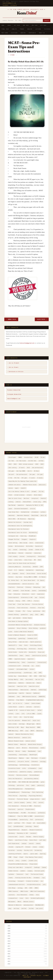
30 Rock (36, 471)
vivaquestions (13, 898)
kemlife (21, 693)
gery (32, 615)
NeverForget (33, 755)
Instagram (14, 5)
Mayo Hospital (31, 727)
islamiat (11, 669)
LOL (21, 717)
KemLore (30, 29)
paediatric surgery (26, 772)
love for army (28, 717)
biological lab (13, 536)
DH (9, 574)
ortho (24, 768)
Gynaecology (12, 638)
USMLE (9, 25)
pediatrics (41, 785)
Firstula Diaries (38, 604)
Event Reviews (25, 591)
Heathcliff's (13, 645)
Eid (37, 584)
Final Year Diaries (24, 604)
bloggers (24, 539)
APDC (45, 502)
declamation (30, 570)
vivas (21, 898)
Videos (32, 895)
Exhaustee (17, 594)
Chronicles (41, 556)
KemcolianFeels (13, 690)
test (27, 874)
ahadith (23, 488)
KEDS (35, 676)
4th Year (43, 25)
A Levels (32, 478)
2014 (15, 464)
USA (26, 888)
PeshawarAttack (30, 789)
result (22, 837)
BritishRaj (30, 546)
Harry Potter (13, 642)
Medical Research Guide (16, 741)
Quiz (10, 826)
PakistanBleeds (34, 775)
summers (23, 871)
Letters (11, 714)
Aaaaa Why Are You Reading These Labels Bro (23, 481)
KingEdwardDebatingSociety (35, 700)
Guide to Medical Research (17, 635)
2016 (42, 464)
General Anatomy (14, 615)
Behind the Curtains (15, 522)
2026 (9, 926)
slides (41, 847)
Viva (37, 895)
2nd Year (26, 25)
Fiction (36, 601)
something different (15, 854)
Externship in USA (27, 597)
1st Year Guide (21, 461)
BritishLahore (19, 546)
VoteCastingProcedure (37, 898)
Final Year (5, 29)
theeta (11, 878)
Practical (37, 806)
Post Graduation (14, 806)
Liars (17, 714)
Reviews (29, 837)
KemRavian (36, 693)
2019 (9, 941)
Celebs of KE (39, 550)
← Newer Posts (11, 319)
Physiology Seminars (35, 796)
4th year (40, 474)
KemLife (14, 29)
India (23, 662)
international (42, 662)
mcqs (27, 731)
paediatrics (38, 772)
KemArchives (12, 683)
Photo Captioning (38, 792)
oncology (43, 761)
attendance (35, 512)
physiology (23, 796)
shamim (38, 843)
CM (35, 560)
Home (3, 25)
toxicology (12, 881)
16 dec (43, 457)
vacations (12, 895)
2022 (9, 933)
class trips (28, 560)
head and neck (23, 642)
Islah (38, 666)
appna (10, 509)
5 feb (10, 478)
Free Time (41, 608)
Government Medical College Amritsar (20, 625)
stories (11, 861)
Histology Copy (22, 649)
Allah (10, 495)
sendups (24, 843)
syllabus (11, 874)
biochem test (28, 522)
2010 (9, 964)
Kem (26, 13)
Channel (21, 553)
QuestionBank (41, 823)
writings (16, 908)
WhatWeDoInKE (40, 905)
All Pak (41, 491)
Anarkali (43, 498)
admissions (42, 485)
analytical (35, 498)
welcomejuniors (28, 905)
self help (42, 840)
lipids (39, 714)
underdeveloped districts (17, 884)
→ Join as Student (13, 363)
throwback (37, 878)
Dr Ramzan (42, 577)
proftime (17, 823)
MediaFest (40, 731)
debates (21, 570)
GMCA (42, 615)
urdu (44, 884)
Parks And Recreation (15, 779)
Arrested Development (21, 509)
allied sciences (19, 495)
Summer (44, 867)
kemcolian (12, 686)
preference (41, 813)
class (10, 560)
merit (18, 748)
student (24, 861)
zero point (39, 908)
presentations (39, 816)
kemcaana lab (30, 683)
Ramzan (36, 826)
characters (37, 553)
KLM (10, 703)
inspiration (31, 662)
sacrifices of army (21, 840)
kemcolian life (22, 686)
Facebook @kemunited (14, 390)
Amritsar (26, 498)
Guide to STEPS (32, 635)
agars (17, 488)
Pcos (28, 785)
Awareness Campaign (23, 515)
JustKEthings (28, 673)
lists (15, 717)
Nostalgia (34, 758)
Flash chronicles (22, 608)
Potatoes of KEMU (26, 806)
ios (33, 666)
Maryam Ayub (31, 724)
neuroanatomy (13, 755)
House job (41, 652)
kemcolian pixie (34, 686)
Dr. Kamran (41, 580)
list (10, 717)
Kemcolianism (24, 690)
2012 (9, 959)
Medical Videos (13, 744)
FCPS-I (29, 601)
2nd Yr (30, 471)
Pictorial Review (22, 799)
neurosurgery (23, 755)
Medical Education (14, 738)
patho (43, 782)
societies (12, 850)
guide (10, 632)
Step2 (21, 857)
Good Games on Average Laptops (18, 621)
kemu (18, 697)
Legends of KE (13, 710)
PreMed (22, 29)
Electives (14, 33)
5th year (24, 478)
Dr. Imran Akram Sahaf (28, 580)
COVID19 (35, 567)
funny (29, 611)
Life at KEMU (31, 714)
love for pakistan (14, 720)
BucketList (39, 546)
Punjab (29, 823)
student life (33, 861)
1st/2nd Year (32, 461)
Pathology (12, 785)
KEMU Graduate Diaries (29, 697)
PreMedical (12, 816)
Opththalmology (24, 765)
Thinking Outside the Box (23, 878)
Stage (15, 857)
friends (18, 611)
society (19, 850)
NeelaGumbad (32, 751)
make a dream (13, 724)
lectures (29, 707)
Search (47, 20)
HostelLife (32, 652)
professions (39, 820)
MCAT (22, 731)
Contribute (32, 33)
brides (11, 546)
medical (11, 734)
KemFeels (34, 690)
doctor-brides (42, 574)
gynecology (22, 638)
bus (10, 550)
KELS (22, 679)
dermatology (40, 570)
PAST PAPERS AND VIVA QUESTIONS (28, 782)
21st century (13, 468)
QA (34, 823)
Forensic (33, 608)
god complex (17, 618)
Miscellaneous (34, 748)
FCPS (24, 601)
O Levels (43, 758)
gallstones (37, 611)
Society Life (28, 850)
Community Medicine (15, 567)
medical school (30, 741)
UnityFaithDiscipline (34, 884)
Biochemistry (33, 532)
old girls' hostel (23, 761)
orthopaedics (32, 768)
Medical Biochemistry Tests (24, 734)
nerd (39, 751)
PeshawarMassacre (14, 792)
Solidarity (38, 850)
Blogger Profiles (14, 539)
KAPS (40, 673)
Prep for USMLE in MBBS (25, 816)
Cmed (39, 560)
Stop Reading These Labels (34, 857)
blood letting (13, 543)
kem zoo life (39, 679)
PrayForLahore (30, 809)
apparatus (21, 505)
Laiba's (21, 707)
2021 (9, 936)
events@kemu (42, 591)
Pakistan (11, 775)
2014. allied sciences (26, 464)
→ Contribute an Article (15, 372)
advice (11, 488)
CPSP (41, 567)
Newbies (21, 758)
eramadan (16, 591)
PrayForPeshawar (14, 813)
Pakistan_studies (22, 775)
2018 (9, 944)
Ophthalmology (13, 765)
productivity (24, 820)
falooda (11, 601)
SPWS (10, 857)
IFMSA (10, 659)
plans (10, 802)
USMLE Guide (24, 891)
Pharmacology (26, 792)
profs (10, 823)
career (31, 550)
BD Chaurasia (22, 519)
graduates (12, 628)
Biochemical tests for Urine (18, 532)
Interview (26, 666)
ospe (40, 768)
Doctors (11, 577)
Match (38, 724)
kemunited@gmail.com (9, 3)
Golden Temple (27, 618)
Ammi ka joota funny (15, 498)
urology (20, 888)
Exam (10, 594)
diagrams (15, 574)
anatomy (11, 502)
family (18, 601)
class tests (18, 560)
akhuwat (34, 491)
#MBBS (20, 457)
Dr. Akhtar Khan (14, 580)
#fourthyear (12, 457)
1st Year (17, 25)
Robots (11, 840)
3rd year (32, 474)
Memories (11, 748)
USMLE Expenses (13, 891)
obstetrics (12, 761)
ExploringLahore (14, 597)
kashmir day (12, 676)
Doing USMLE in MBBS (31, 577)
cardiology (23, 550)
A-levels (40, 478)
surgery (30, 871)
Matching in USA (14, 727)
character (29, 553)
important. (31, 659)
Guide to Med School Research (24, 632)
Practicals (12, 809)
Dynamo (12, 55)
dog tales (19, 577)
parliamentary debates (31, 779)
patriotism (20, 785)
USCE (31, 888)
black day (23, 536)
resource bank (13, 837)
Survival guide (39, 871)
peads (33, 785)
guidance (43, 628)
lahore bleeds (36, 703)
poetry (29, 802)
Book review (23, 543)
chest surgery (13, 556)
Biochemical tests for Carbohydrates (20, 526)
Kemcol (39, 683)
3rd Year (35, 25)
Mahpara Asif (26, 720)
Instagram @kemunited (14, 394)
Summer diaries (13, 871)
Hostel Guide (13, 652)
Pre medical (32, 813)
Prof (32, 820)
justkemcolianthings (15, 673)
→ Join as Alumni (13, 367)
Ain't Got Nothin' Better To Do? (19, 491)
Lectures (38, 29)
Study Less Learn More (16, 867)
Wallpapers (12, 902)
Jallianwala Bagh (22, 669)
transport (21, 881)
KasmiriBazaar (23, 676)
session (31, 843)
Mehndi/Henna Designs (35, 744)
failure (42, 597)
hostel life (23, 652)
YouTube (31, 908)
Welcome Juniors (29, 902)
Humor (21, 656)
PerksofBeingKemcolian (16, 789)
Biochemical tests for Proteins (19, 529)
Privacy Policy (36, 976)
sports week (34, 854)
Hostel (40, 649)
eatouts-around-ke (28, 584)
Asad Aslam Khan (14, 512)
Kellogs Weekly (13, 679)
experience (41, 594)
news (28, 758)
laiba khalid (13, 707)
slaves (35, 847)
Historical (32, 649)
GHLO (37, 615)
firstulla (12, 608)
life (23, 714)
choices (22, 556)
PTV (23, 823)
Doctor (22, 574)
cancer (15, 550)
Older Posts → (42, 319)
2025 (9, 928)
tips (43, 878)
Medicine (23, 744)
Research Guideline (36, 830)
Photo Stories (13, 796)
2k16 (28, 468)
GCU (44, 611)
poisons (41, 802)
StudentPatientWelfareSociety (18, 864)
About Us (42, 33)
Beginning (31, 519)
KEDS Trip (42, 676)
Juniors (32, 669)
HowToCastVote (13, 656)
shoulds (11, 847)
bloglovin (33, 539)
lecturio (37, 707)
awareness (12, 515)
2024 (9, 931)
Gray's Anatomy (22, 628)
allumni (29, 495)
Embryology (37, 587)
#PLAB (36, 457)
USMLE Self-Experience (37, 891)
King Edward (20, 700)
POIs (35, 802)
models (43, 748)
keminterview (13, 693)
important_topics (20, 659)
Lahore (27, 703)
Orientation (35, 765)
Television (20, 874)
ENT (10, 591)
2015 (37, 464)
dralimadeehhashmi (14, 584)
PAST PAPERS (12, 782)
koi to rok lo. (18, 703)
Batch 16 (43, 515)
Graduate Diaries (40, 625)
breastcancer (39, 543)
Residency (12, 833)
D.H (15, 570)
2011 (9, 961)
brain (31, 543)
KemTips (23, 33)
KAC (35, 673)
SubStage (37, 867)
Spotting (43, 854)
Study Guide (33, 864)
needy (24, 751)
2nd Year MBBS (21, 471)
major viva (36, 720)
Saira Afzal (33, 840)
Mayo (22, 727)
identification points (39, 656)
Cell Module (12, 553)
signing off (19, 847)
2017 (9, 946)
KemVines (11, 700)
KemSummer (12, 697)
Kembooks (21, 683)
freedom (11, 611)
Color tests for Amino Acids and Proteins (22, 563)
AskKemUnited (25, 512)
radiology (29, 826)
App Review (12, 505)
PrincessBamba (13, 820)
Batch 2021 (12, 519)
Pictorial (47, 29)
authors (43, 512)
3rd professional (22, 474)
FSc (24, 611)
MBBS (39, 727)
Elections (12, 587)
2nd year (11, 471)
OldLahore (35, 761)
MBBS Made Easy (13, 731)
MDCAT (32, 731)
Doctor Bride (31, 574)
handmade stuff (32, 638)
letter (40, 710)
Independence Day (14, 662)
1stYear (41, 461)
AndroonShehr (27, 502)
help (20, 645)
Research (24, 830)
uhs (42, 881)
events (34, 591)
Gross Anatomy (33, 628)
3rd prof (11, 474)
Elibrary (28, 587)
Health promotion (36, 642)
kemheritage (42, 690)
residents (33, 833)
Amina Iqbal (38, 495)
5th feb (17, 478)
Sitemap (46, 976)
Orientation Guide (14, 768)
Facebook (5, 5)
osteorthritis (13, 772)
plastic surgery (19, 802)
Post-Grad (5, 33)
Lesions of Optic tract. (27, 710)
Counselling (27, 567)
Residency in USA (22, 833)
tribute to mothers (32, 881)
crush (10, 570)
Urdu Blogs (12, 888)
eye (36, 597)
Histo (26, 645)
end (44, 587)
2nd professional (37, 468)
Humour (28, 656)
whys (10, 908)
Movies (18, 751)
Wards (19, 902)
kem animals (29, 679)
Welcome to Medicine (15, 905)
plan (43, 799)
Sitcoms (28, 847)
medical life (26, 738)
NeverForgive (13, 758)
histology (12, 649)
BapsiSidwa (35, 515)
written (24, 908)
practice (20, 809)
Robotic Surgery (38, 837)
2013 (10, 464)
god (10, 618)
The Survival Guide (37, 874)
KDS (31, 676)
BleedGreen (32, 536)
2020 (9, 939)
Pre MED (23, 813)
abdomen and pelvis (15, 485)
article (33, 509)
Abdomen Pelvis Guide (30, 485)
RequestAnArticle (14, 830)
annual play (37, 502)
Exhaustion (26, 594)
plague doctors (35, 799)
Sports (26, 854)
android (18, 502)
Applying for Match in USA (35, 505)
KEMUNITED (42, 697)
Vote (27, 898)
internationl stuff (15, 666)
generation (24, 615)
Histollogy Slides (36, 645)
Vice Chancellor (22, 895)
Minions (25, 748)
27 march (22, 468)
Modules (11, 751)
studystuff (28, 867)
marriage (22, 724)
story (17, 861)
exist (33, 594)
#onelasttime (28, 457)
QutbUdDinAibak (18, 826)
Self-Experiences (14, 843)
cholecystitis (31, 556)
